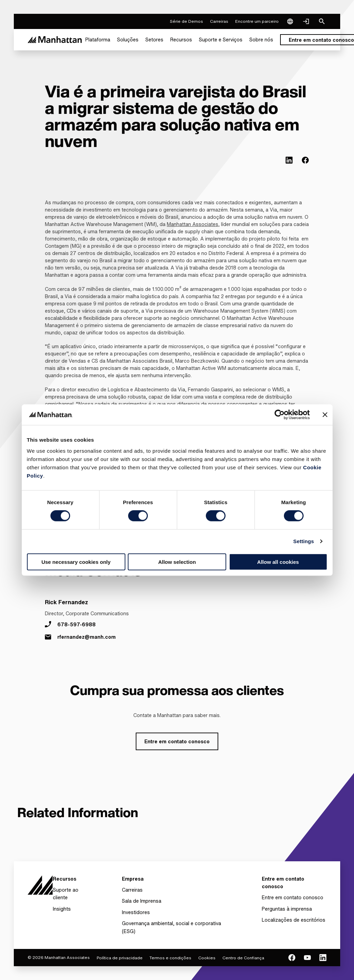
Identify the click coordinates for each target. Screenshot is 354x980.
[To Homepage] (40, 885)
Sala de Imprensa (142, 901)
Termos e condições (170, 958)
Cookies (207, 958)
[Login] (306, 21)
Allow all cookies (278, 562)
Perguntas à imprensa (287, 909)
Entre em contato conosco (293, 897)
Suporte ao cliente (66, 894)
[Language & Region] (290, 21)
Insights (62, 909)
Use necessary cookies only (76, 562)
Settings (304, 541)
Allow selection (177, 562)
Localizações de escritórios (294, 920)
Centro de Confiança (243, 958)
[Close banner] (325, 415)
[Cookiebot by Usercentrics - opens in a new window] (280, 415)
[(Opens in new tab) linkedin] (289, 160)
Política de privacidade (120, 958)
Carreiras (132, 890)
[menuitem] (98, 40)
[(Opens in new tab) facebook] (305, 160)
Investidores (136, 912)
